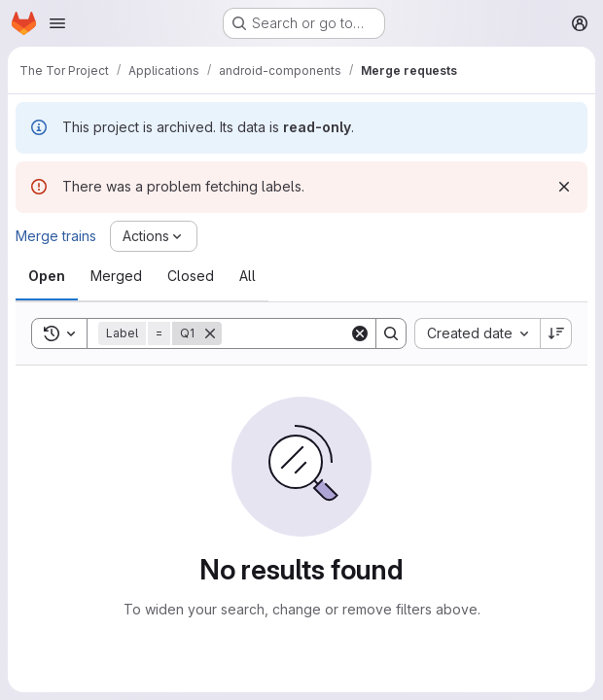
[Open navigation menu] (57, 23)
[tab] (47, 276)
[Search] (342, 333)
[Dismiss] (564, 187)
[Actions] (154, 236)
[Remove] (210, 333)
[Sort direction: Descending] (556, 333)
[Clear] (360, 333)
